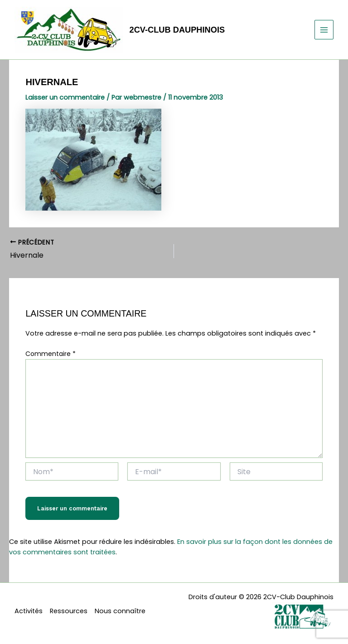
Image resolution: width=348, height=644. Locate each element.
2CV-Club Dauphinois (177, 30)
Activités (29, 611)
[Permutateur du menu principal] (324, 29)
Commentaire (51, 354)
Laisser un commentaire (65, 97)
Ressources (69, 611)
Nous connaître (120, 611)
